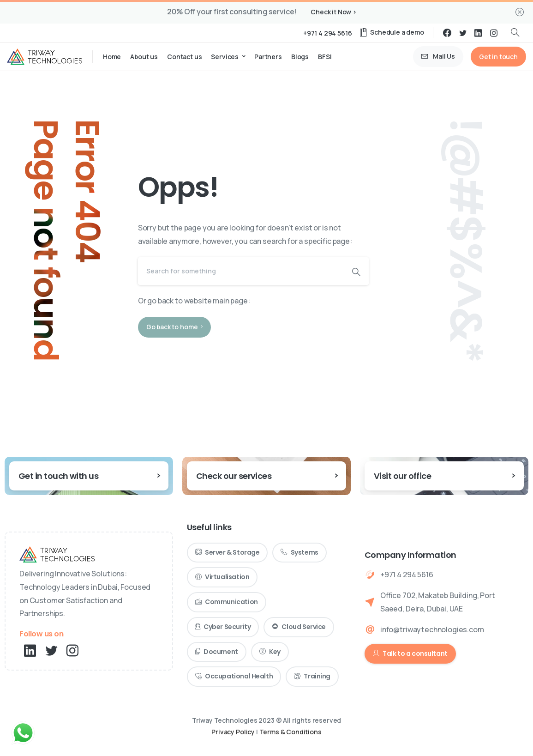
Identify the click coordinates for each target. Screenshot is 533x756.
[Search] (241, 271)
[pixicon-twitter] (51, 651)
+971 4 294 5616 (328, 33)
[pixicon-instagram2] (72, 651)
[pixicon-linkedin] (30, 651)
